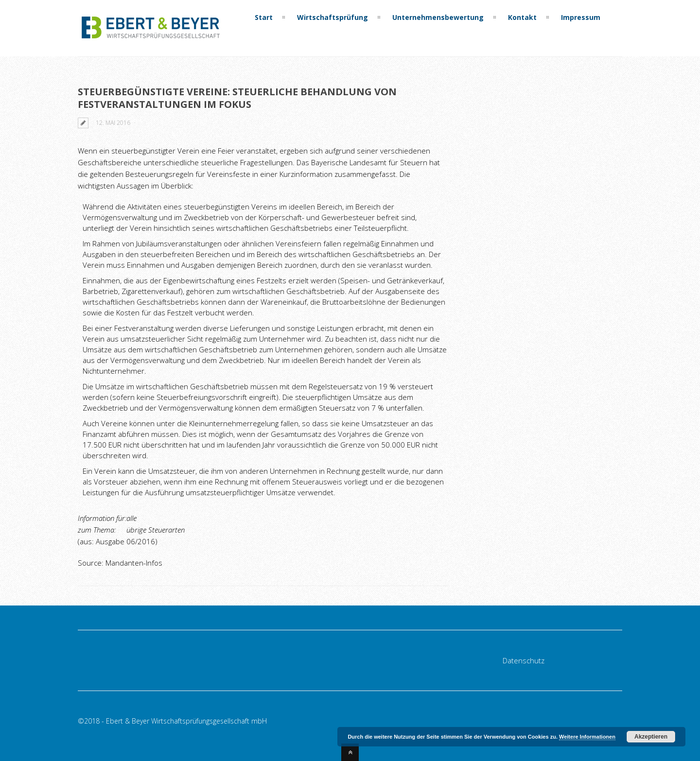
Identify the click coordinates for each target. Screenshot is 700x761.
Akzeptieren (651, 737)
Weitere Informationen (587, 737)
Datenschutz (524, 660)
